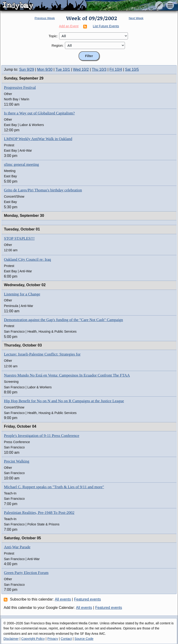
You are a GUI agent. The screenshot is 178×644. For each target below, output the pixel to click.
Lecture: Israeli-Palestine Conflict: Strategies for (42, 354)
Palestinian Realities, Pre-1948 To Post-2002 (39, 513)
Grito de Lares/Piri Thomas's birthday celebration (43, 190)
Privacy (53, 639)
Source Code (84, 639)
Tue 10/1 (63, 69)
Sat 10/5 (132, 69)
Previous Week (45, 18)
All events (63, 599)
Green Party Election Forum (26, 573)
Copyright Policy (33, 639)
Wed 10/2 (81, 69)
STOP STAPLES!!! (19, 238)
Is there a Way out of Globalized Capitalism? (39, 113)
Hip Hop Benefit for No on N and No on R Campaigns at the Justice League (64, 401)
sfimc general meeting (21, 164)
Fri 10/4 (116, 69)
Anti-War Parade (17, 547)
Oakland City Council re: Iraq (27, 259)
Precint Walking (17, 461)
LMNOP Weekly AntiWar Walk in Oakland (38, 139)
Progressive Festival (20, 87)
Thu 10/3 (99, 69)
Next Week (136, 18)
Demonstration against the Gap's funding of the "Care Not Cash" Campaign (64, 320)
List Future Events (106, 26)
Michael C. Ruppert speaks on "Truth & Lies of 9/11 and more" (54, 487)
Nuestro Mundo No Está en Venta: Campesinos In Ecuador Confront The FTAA (67, 375)
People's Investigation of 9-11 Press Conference (42, 436)
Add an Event (69, 26)
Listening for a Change (22, 294)
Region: (58, 45)
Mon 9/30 (45, 69)
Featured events (88, 599)
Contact (66, 639)
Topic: (53, 36)
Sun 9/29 (27, 69)
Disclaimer (11, 639)
